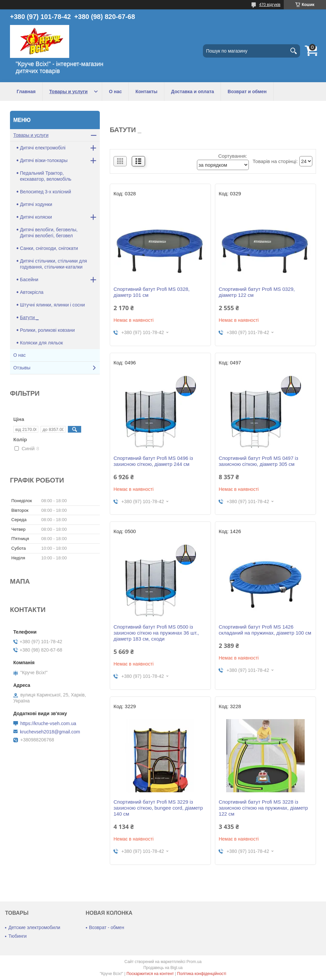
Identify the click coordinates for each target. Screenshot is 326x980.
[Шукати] (293, 51)
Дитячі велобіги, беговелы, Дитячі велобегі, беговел (49, 233)
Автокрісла (32, 292)
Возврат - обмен (107, 927)
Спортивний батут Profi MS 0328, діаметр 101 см (152, 292)
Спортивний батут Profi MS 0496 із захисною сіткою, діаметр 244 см (153, 461)
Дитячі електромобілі (43, 148)
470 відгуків (270, 5)
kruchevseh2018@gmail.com (50, 732)
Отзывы (22, 368)
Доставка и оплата (192, 92)
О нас (115, 92)
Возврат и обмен (247, 92)
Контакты (146, 92)
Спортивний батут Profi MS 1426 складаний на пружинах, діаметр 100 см (265, 630)
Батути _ (29, 317)
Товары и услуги (68, 92)
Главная (26, 92)
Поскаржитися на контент (150, 974)
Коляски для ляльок (41, 343)
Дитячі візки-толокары (44, 160)
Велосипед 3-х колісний (45, 192)
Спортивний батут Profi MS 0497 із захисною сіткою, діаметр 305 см (258, 461)
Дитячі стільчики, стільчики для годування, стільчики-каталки (53, 264)
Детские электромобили (34, 927)
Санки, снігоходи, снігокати (49, 248)
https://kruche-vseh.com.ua (48, 723)
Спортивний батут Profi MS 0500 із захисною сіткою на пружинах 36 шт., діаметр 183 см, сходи (156, 633)
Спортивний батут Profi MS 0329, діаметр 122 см (257, 292)
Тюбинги (17, 936)
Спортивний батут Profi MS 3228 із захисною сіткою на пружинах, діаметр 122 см (263, 808)
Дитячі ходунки (36, 204)
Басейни (29, 280)
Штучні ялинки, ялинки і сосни (52, 305)
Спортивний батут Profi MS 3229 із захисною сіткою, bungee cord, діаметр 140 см (158, 808)
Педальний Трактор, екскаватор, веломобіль (46, 176)
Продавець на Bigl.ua (163, 968)
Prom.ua (194, 962)
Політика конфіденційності (202, 974)
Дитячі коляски (36, 217)
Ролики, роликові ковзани (47, 330)
